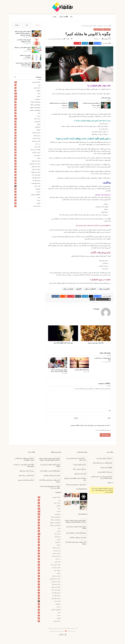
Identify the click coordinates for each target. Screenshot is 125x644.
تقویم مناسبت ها (36, 175)
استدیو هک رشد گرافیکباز (56, 631)
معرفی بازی (37, 156)
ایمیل (109, 418)
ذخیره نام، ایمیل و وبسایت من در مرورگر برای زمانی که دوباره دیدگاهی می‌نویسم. (90, 425)
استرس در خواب (104, 289)
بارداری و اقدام (36, 133)
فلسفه (38, 203)
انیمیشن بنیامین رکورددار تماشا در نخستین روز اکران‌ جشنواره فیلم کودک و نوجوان (22, 33)
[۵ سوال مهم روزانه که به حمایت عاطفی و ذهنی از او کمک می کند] (58, 363)
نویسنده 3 (105, 39)
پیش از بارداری (36, 139)
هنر (39, 85)
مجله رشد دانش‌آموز (35, 164)
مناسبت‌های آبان (36, 178)
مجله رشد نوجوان (36, 172)
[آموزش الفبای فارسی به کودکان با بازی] (36, 50)
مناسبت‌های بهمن (36, 184)
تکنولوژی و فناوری (36, 195)
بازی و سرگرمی (36, 153)
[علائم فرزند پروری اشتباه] (67, 503)
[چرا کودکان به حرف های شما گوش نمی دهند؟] (73, 105)
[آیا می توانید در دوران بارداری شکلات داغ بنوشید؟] (36, 65)
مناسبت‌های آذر (36, 181)
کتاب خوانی (37, 147)
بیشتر (55, 17)
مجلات (38, 158)
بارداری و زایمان (36, 141)
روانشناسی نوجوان (35, 108)
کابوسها (79, 289)
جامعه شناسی (37, 206)
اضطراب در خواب (90, 289)
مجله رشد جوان (36, 170)
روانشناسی (100, 26)
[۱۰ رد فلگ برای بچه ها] (84, 508)
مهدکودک (38, 189)
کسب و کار (37, 186)
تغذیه (39, 113)
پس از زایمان (37, 136)
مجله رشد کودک (36, 161)
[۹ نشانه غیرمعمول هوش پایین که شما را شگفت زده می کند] (76, 503)
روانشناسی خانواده (35, 111)
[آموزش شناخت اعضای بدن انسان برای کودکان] (36, 42)
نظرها (17, 25)
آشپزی (38, 125)
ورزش (38, 116)
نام (109, 411)
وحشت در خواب (68, 289)
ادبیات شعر (37, 88)
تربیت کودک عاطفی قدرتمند (82, 370)
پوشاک (38, 130)
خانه (71, 17)
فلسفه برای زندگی (35, 150)
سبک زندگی (64, 17)
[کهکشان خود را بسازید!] (84, 497)
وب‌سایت (76, 418)
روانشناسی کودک (35, 102)
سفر (39, 198)
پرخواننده (38, 25)
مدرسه (38, 192)
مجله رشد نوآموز (36, 167)
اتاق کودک (37, 127)
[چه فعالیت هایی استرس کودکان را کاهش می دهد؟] (106, 105)
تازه (27, 25)
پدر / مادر (38, 144)
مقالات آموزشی (98, 29)
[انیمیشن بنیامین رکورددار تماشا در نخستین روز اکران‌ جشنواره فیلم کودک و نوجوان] (36, 34)
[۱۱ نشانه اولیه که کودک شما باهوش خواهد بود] (84, 503)
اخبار (39, 94)
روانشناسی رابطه (35, 105)
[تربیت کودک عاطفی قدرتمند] (79, 363)
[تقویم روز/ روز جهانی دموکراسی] (36, 58)
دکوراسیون (37, 122)
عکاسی (38, 91)
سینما (39, 201)
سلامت (105, 26)
